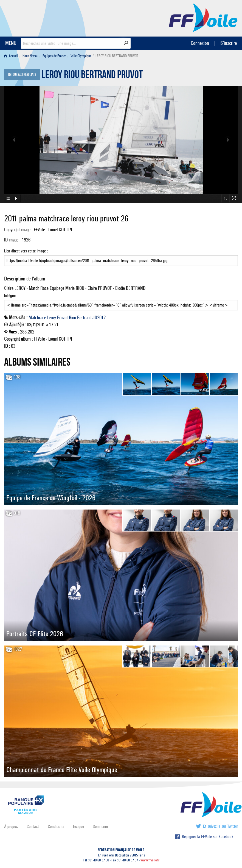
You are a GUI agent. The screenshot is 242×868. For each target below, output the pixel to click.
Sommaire (100, 826)
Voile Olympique (81, 56)
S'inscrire (229, 43)
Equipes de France (54, 56)
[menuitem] (12, 56)
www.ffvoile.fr (150, 860)
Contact (33, 826)
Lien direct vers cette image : (121, 257)
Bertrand (84, 318)
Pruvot (62, 318)
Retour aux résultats (22, 75)
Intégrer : (121, 302)
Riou (72, 318)
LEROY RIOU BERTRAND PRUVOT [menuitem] (117, 56)
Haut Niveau (30, 56)
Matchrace (37, 318)
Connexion (200, 43)
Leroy (52, 318)
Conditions (56, 826)
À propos (11, 826)
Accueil (11, 56)
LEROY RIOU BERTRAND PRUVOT (92, 76)
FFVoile (203, 17)
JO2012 (99, 318)
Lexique (78, 826)
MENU (11, 43)
